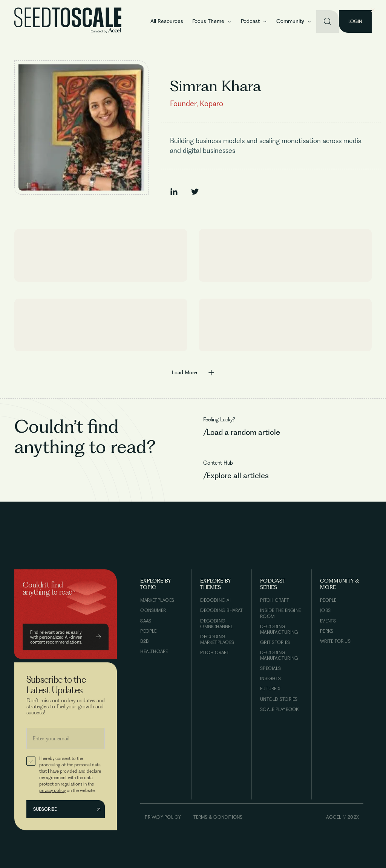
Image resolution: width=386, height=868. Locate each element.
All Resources (167, 21)
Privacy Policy (163, 817)
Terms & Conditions (218, 817)
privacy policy (52, 790)
